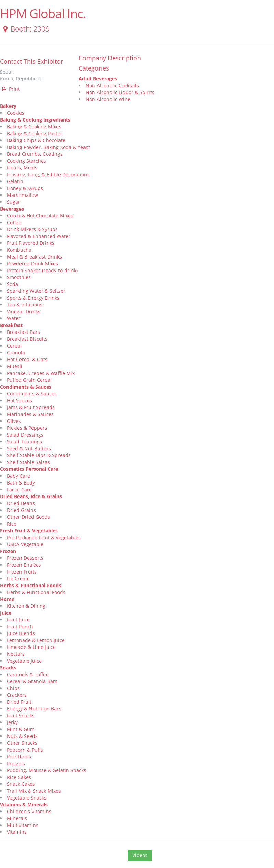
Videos (140, 855)
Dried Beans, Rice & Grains (31, 496)
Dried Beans (21, 503)
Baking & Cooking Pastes (35, 133)
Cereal (14, 346)
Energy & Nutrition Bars (34, 709)
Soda (12, 284)
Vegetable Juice (24, 661)
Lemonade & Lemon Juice (36, 640)
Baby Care (18, 476)
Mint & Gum (21, 729)
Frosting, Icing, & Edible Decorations (48, 174)
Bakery (8, 106)
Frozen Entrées (24, 565)
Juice (6, 613)
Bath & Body (21, 483)
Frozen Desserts (25, 558)
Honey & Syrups (25, 188)
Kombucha (19, 250)
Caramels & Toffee (28, 674)
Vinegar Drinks (24, 311)
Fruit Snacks (21, 715)
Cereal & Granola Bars (32, 681)
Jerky (12, 722)
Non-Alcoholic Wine (108, 99)
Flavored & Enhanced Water (39, 236)
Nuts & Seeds (22, 736)
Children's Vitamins (29, 811)
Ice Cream (18, 578)
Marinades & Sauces (30, 414)
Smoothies (19, 277)
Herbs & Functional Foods (31, 585)
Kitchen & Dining (26, 606)
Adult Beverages (98, 79)
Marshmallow (22, 195)
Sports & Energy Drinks (33, 298)
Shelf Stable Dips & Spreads (39, 455)
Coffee (14, 222)
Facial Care (19, 489)
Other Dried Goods (28, 517)
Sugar (14, 202)
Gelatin (15, 181)
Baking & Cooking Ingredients (35, 120)
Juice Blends (21, 633)
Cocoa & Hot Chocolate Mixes (40, 216)
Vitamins (17, 832)
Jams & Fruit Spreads (31, 407)
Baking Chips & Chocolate (36, 140)
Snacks (8, 668)
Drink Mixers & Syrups (32, 229)
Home (7, 599)
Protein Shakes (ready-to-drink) (42, 270)
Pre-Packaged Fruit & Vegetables (44, 537)
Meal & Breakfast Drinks (34, 257)
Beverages (12, 209)
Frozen (8, 551)
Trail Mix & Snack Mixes (34, 791)
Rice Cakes (19, 777)
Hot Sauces (19, 400)
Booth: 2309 (25, 29)
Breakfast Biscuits (27, 339)
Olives (14, 421)
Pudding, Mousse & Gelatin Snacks (47, 770)
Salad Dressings (25, 435)
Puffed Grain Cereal (29, 380)
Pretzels (16, 763)
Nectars (16, 654)
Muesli (15, 366)
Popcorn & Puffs (25, 750)
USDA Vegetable (25, 544)
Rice (12, 524)
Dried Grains (21, 510)
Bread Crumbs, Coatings (35, 154)
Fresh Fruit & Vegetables (29, 531)
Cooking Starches (27, 161)
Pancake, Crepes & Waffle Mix (41, 373)
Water (14, 318)
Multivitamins (23, 825)
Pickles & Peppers (27, 428)
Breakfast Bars (23, 332)
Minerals (17, 818)
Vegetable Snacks (27, 798)
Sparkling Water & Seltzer (36, 291)
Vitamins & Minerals (24, 804)
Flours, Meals (22, 168)
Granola (16, 353)
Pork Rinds (19, 757)
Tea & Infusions (25, 305)
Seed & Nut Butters (29, 448)
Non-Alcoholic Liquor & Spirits (120, 92)
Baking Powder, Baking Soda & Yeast (48, 147)
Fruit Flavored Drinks (31, 243)
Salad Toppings (24, 442)
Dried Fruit (19, 702)
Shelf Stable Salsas (28, 462)
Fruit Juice (18, 620)
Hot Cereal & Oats (27, 359)
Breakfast (11, 325)
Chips (13, 688)
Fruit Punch (20, 626)
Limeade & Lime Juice (31, 647)
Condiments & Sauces (26, 387)
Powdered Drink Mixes (32, 263)
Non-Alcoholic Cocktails (112, 85)
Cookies (16, 113)
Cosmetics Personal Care (29, 469)
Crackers (17, 695)
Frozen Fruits (22, 572)
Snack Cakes (21, 784)
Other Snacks (22, 743)
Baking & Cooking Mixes (34, 127)
